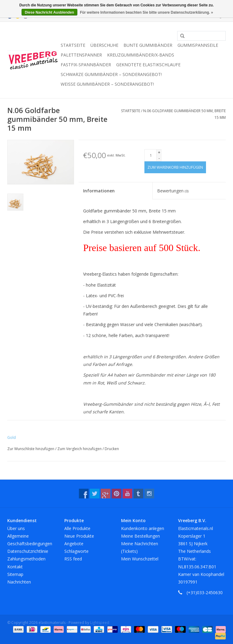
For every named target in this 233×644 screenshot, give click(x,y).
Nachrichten (19, 582)
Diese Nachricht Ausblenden (49, 12)
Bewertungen (173, 191)
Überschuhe (104, 45)
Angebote (74, 544)
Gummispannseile (198, 45)
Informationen (99, 191)
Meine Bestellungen (140, 536)
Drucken (112, 449)
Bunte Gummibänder (148, 45)
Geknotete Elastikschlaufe (148, 65)
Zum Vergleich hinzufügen (80, 449)
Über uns (16, 528)
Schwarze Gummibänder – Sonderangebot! (111, 74)
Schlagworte (76, 551)
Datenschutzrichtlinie (28, 551)
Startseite (73, 45)
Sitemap (15, 574)
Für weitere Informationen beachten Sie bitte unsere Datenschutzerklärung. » (146, 12)
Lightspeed (100, 623)
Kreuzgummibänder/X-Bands (141, 55)
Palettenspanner (81, 55)
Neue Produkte (79, 536)
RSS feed (73, 559)
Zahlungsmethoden (26, 559)
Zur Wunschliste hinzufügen (31, 449)
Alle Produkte (77, 528)
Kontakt (15, 567)
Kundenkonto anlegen (143, 528)
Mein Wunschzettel (140, 559)
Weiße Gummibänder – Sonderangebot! (107, 84)
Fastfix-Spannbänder (86, 65)
